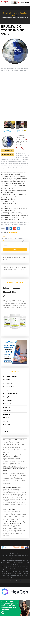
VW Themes (21, 581)
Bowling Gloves (8, 383)
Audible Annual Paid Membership (11, 175)
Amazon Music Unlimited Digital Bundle (13, 217)
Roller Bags (6, 425)
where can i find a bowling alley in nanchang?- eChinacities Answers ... (13, 487)
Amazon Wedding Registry (9, 200)
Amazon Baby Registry (8, 198)
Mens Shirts (7, 421)
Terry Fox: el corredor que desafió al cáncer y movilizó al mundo (13, 456)
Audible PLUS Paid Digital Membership (12, 180)
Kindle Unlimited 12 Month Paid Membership (14, 187)
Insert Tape (7, 418)
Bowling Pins (7, 390)
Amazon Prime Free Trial (8, 201)
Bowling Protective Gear (11, 393)
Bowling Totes (7, 400)
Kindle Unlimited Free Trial (9, 203)
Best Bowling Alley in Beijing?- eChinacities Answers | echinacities (15, 509)
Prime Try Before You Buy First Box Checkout (14, 214)
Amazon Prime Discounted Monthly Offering (14, 208)
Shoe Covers (7, 428)
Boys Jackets (7, 404)
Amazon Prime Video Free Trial (10, 219)
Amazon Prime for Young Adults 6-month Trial (15, 196)
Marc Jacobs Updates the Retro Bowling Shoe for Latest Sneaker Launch (14, 523)
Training (6, 431)
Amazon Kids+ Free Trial (8, 210)
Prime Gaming (5, 207)
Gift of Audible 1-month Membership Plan (13, 185)
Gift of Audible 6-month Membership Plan (13, 183)
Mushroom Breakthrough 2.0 (14, 292)
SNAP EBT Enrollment (7, 189)
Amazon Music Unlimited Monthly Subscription (15, 216)
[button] (15, 23)
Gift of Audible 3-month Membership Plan (13, 182)
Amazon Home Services (8, 205)
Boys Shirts (6, 407)
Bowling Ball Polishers (10, 376)
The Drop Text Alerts (7, 192)
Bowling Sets (7, 397)
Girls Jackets (7, 411)
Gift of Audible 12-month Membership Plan (14, 176)
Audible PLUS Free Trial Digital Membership (13, 191)
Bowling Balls (13, 232)
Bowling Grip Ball (8, 386)
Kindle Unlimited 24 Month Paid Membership (14, 178)
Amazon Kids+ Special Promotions (11, 212)
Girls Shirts (6, 414)
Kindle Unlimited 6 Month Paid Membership (14, 194)
